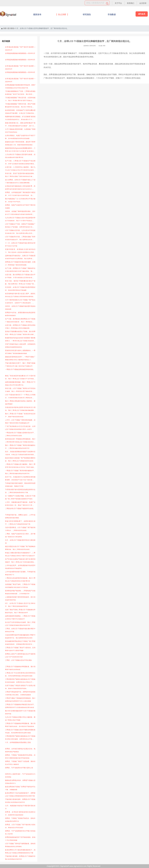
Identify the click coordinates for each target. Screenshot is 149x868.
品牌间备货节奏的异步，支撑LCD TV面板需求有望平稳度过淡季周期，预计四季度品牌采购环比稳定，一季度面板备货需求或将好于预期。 (20, 257)
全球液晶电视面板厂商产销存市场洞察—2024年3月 (20, 68)
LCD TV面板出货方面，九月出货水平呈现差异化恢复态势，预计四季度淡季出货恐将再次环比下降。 (20, 232)
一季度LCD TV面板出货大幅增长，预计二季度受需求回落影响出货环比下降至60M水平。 (20, 466)
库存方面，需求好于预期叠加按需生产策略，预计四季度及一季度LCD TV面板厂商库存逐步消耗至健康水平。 (20, 283)
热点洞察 (62, 14)
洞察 (4, 28)
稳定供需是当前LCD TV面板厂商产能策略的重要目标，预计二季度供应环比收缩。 (20, 548)
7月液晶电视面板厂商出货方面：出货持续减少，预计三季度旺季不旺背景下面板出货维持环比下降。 (20, 99)
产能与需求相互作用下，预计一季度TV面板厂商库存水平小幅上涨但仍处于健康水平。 (20, 365)
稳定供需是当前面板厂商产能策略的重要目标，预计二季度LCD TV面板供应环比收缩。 (20, 459)
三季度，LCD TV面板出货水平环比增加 (18, 660)
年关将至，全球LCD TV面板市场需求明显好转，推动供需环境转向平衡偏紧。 (20, 289)
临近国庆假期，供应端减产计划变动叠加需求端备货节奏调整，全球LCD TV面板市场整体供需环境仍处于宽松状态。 (20, 112)
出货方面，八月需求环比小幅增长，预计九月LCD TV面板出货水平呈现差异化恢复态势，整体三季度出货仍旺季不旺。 (20, 169)
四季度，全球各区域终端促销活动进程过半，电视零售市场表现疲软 (20, 814)
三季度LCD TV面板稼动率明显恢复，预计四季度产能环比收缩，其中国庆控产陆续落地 (20, 725)
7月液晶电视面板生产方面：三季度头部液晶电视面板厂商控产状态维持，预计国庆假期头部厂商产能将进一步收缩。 (20, 93)
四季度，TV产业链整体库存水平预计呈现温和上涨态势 (20, 832)
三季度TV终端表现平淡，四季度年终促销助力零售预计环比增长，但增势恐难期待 (20, 693)
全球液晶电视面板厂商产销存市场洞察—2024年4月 (20, 80)
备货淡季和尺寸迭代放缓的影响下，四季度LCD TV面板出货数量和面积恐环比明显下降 (20, 795)
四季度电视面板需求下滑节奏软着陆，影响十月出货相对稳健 (20, 839)
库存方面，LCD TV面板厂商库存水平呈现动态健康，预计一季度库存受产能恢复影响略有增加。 (20, 390)
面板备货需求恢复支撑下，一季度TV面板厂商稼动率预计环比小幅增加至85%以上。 (20, 358)
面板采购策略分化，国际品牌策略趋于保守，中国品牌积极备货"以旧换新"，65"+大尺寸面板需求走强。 (20, 125)
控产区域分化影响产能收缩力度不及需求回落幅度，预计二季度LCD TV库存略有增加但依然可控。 (20, 561)
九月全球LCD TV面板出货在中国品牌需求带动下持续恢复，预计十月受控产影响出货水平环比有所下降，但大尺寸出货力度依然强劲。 (20, 220)
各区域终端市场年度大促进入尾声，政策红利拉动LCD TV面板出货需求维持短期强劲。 (20, 295)
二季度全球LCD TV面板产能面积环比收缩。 (20, 509)
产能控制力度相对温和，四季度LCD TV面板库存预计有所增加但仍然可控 (20, 801)
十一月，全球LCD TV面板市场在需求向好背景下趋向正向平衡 (20, 245)
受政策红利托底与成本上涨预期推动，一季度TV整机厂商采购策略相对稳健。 (20, 352)
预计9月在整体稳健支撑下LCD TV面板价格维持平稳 (20, 712)
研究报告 (87, 14)
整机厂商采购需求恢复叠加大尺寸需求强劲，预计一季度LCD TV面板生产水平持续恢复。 (20, 378)
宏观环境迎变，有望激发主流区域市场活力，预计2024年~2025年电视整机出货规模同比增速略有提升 (20, 251)
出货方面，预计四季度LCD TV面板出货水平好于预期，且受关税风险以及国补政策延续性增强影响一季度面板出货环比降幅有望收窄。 (20, 276)
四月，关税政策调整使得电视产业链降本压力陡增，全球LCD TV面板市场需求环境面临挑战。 (20, 453)
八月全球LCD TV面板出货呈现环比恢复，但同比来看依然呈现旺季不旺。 (20, 156)
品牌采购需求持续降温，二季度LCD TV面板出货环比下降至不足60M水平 (20, 618)
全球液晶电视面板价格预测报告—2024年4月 (20, 72)
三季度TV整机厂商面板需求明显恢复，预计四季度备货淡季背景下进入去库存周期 (20, 700)
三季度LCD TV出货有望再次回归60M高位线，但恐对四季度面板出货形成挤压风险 (20, 674)
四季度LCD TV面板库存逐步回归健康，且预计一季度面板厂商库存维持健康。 (20, 263)
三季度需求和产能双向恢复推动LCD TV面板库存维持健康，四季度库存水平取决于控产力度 (20, 681)
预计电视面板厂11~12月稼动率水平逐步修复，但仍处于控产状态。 (20, 200)
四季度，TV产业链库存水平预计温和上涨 (19, 768)
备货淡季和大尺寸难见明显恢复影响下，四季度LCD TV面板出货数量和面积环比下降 (20, 851)
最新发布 (37, 14)
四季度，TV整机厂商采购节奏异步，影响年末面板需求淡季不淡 (20, 820)
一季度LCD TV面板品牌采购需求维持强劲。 (20, 369)
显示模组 (11, 28)
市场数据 (112, 14)
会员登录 (143, 3)
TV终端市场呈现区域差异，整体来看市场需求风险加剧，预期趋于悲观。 (20, 485)
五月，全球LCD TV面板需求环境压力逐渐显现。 (20, 542)
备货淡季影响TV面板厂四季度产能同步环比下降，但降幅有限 (20, 788)
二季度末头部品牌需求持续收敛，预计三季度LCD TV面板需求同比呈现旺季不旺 (20, 580)
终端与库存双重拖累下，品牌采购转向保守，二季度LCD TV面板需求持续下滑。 (20, 523)
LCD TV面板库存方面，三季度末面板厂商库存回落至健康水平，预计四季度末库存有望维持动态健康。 (20, 239)
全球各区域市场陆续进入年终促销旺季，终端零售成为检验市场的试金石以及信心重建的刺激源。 (20, 188)
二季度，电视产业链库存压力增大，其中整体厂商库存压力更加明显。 (20, 535)
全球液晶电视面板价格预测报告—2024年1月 (20, 53)
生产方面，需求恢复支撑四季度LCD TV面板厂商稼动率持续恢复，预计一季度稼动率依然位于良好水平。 (20, 321)
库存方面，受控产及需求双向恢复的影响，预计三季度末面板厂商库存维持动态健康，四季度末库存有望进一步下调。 (20, 175)
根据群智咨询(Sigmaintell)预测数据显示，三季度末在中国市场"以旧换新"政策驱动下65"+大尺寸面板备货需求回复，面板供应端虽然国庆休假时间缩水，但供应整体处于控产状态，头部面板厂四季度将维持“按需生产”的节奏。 (20, 150)
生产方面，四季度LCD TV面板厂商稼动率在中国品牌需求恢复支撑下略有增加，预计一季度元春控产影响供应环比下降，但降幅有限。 (20, 270)
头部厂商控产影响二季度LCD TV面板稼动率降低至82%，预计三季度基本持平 (20, 611)
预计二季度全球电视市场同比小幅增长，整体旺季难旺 (20, 403)
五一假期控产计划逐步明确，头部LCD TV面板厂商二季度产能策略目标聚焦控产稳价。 (20, 497)
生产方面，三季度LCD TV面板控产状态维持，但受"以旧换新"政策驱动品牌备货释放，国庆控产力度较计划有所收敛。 (20, 163)
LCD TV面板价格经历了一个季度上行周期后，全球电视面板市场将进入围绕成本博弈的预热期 (20, 397)
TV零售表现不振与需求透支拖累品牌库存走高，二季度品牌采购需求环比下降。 (20, 491)
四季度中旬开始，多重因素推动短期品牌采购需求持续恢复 (20, 314)
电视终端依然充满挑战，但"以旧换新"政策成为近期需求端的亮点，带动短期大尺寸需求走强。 (20, 118)
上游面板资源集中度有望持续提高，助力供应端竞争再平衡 (20, 599)
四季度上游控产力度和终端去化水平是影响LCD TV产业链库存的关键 (20, 655)
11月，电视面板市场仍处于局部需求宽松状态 (20, 807)
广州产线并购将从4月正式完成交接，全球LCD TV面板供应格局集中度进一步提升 (20, 428)
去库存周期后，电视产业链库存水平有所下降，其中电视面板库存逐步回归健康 (20, 137)
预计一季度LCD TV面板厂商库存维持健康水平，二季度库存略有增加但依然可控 (20, 447)
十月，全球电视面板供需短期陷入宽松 (18, 742)
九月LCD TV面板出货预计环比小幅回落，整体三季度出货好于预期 (20, 719)
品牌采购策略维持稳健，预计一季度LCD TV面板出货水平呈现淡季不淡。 (20, 384)
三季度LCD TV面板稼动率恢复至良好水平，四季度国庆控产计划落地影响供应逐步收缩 (20, 706)
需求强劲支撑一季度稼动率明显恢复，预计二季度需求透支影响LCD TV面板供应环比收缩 (20, 441)
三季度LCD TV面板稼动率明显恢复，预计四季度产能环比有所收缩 (20, 668)
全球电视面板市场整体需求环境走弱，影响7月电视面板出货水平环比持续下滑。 (20, 86)
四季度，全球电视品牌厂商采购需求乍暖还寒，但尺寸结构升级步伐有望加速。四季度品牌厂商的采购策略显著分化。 (20, 194)
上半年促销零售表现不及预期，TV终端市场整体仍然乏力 (20, 573)
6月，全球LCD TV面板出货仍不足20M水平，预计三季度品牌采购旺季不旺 (20, 605)
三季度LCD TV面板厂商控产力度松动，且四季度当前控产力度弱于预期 (20, 649)
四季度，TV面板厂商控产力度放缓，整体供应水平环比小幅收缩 (20, 763)
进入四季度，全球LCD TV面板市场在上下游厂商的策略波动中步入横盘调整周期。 (20, 181)
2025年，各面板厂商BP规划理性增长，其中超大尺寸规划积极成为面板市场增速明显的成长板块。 (20, 213)
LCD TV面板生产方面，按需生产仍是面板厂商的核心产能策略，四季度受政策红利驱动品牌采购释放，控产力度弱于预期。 (20, 226)
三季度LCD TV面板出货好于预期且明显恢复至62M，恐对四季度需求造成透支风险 (20, 731)
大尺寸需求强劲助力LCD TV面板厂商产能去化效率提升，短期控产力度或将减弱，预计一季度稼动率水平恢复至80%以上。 (20, 302)
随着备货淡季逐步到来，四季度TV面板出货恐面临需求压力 (20, 782)
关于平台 (118, 3)
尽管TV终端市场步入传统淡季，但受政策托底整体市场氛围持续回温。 (20, 346)
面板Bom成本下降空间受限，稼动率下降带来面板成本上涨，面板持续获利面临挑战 (20, 143)
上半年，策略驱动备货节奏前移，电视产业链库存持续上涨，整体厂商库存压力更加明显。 (20, 504)
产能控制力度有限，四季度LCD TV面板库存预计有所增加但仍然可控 (20, 858)
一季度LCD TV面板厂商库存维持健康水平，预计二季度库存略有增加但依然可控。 (20, 472)
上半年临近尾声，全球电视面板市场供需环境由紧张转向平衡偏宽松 (20, 567)
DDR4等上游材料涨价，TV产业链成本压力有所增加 (20, 776)
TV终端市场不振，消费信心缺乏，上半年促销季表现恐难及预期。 (20, 516)
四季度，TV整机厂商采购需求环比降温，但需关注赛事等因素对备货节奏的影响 (20, 757)
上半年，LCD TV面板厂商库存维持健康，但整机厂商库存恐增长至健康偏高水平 (20, 422)
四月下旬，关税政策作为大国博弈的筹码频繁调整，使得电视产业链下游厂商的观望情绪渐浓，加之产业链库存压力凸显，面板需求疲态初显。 (20, 479)
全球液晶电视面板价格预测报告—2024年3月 (20, 60)
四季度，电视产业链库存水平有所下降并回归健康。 (20, 207)
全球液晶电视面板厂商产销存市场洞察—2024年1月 (20, 49)
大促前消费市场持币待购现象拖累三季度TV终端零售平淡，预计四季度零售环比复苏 (20, 636)
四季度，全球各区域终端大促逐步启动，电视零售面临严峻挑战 (20, 750)
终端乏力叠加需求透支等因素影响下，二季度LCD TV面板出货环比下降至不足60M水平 (20, 554)
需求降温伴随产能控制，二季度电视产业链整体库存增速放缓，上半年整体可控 (20, 592)
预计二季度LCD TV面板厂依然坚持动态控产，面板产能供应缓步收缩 (20, 415)
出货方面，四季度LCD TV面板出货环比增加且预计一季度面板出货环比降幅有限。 (20, 327)
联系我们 (131, 3)
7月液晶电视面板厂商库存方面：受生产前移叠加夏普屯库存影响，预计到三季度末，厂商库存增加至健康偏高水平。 (20, 106)
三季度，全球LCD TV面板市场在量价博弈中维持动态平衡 (20, 630)
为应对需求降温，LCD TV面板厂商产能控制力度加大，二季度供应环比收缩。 (20, 529)
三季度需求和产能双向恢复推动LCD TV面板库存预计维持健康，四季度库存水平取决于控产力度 (20, 738)
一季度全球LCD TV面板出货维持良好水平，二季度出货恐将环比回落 (20, 434)
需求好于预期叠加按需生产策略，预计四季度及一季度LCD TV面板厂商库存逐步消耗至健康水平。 (20, 333)
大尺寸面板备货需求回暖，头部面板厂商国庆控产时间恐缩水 (20, 131)
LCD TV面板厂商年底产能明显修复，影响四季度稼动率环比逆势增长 (20, 845)
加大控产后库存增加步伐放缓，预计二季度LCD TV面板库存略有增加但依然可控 (20, 624)
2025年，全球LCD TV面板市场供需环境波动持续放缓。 (20, 308)
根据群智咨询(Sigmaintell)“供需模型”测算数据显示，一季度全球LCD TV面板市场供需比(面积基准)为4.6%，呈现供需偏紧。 (20, 340)
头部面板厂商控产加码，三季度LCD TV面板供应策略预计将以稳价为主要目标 (20, 586)
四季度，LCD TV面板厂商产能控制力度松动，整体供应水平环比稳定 (20, 826)
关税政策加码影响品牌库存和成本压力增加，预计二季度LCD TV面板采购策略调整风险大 (20, 409)
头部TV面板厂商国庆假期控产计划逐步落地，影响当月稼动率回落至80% (20, 687)
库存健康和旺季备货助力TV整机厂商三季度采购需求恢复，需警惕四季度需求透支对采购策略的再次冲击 (20, 643)
